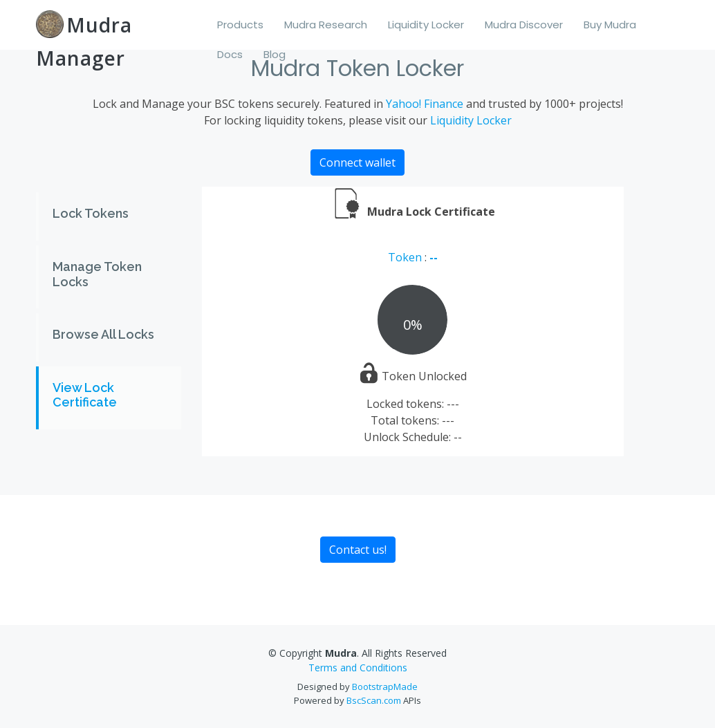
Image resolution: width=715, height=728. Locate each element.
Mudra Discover (524, 25)
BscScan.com (374, 700)
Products (240, 25)
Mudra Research (326, 25)
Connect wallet (357, 162)
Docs (230, 54)
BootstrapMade (385, 687)
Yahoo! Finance (425, 104)
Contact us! (358, 550)
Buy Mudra (610, 25)
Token (406, 257)
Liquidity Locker (426, 25)
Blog (275, 54)
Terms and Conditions (358, 668)
